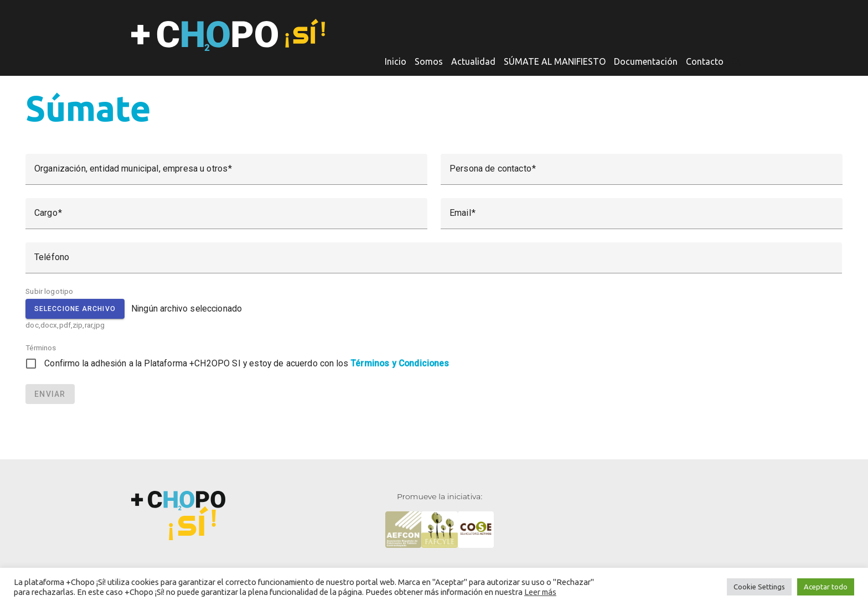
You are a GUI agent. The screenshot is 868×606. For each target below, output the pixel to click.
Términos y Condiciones (400, 363)
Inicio (396, 61)
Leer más (540, 592)
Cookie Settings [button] (759, 587)
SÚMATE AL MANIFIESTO (555, 61)
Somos (429, 61)
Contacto (705, 61)
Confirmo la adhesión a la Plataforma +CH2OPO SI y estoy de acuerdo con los (247, 363)
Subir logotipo (49, 291)
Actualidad (473, 61)
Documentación (646, 61)
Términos (41, 348)
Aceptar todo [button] (826, 587)
